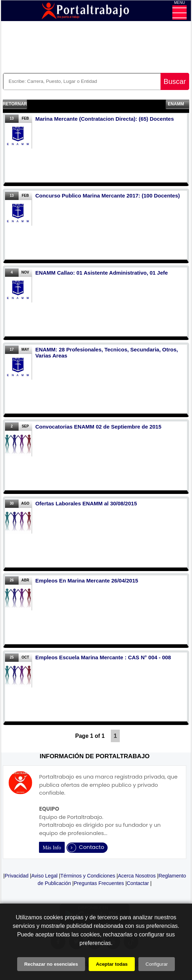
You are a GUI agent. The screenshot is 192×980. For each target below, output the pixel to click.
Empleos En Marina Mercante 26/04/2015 (87, 581)
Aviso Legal (44, 876)
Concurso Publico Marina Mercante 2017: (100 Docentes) (108, 196)
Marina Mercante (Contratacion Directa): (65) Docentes (105, 119)
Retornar (15, 104)
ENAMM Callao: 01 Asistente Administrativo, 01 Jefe (102, 273)
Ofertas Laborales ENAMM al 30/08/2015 (86, 503)
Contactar (138, 883)
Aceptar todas (112, 964)
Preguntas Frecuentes (99, 883)
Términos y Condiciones (88, 876)
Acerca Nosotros (137, 876)
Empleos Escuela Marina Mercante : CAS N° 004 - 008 (103, 657)
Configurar (157, 964)
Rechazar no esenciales (51, 964)
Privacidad (17, 876)
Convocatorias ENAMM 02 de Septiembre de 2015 (99, 427)
